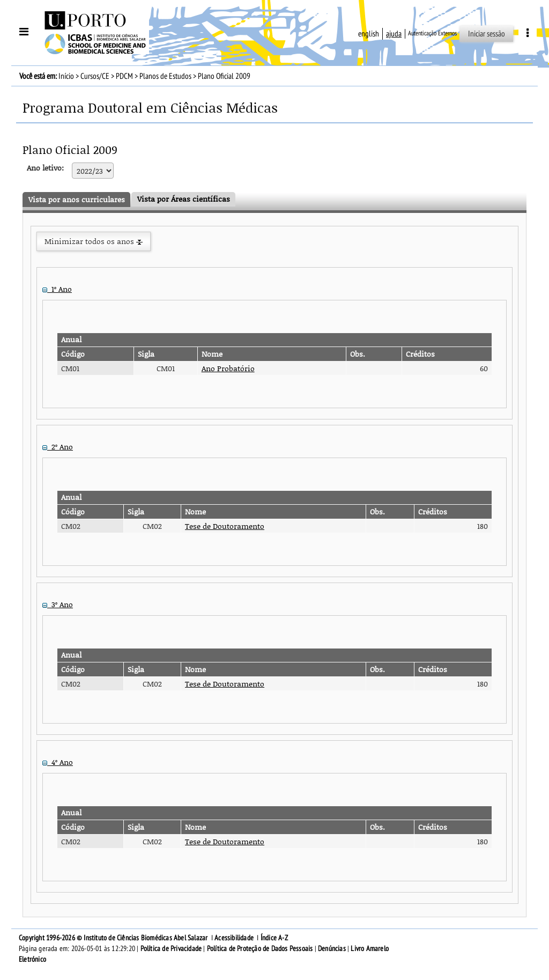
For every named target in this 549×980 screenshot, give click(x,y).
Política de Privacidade (171, 949)
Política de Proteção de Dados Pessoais (260, 949)
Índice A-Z (274, 938)
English (369, 34)
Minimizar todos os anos (94, 241)
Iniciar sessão (487, 34)
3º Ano (58, 604)
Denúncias (332, 949)
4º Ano (58, 762)
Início (66, 76)
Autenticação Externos (432, 33)
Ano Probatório (228, 368)
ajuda (394, 34)
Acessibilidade (234, 938)
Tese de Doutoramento (225, 526)
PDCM (124, 76)
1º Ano (57, 289)
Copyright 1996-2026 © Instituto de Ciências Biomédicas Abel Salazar (114, 938)
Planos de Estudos (165, 76)
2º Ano (58, 447)
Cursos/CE (95, 76)
